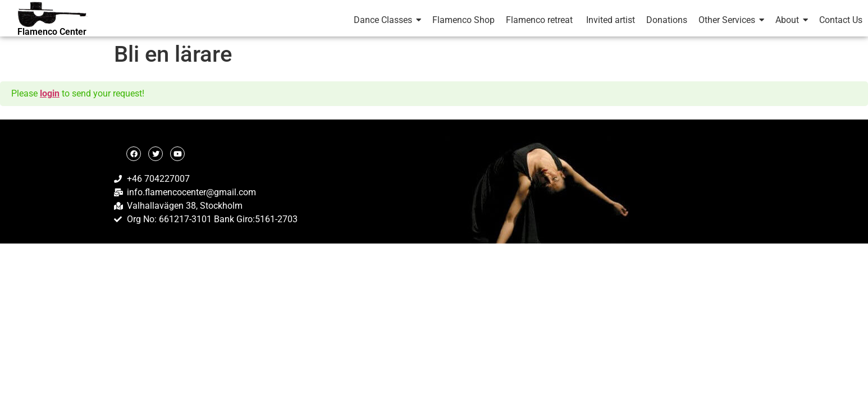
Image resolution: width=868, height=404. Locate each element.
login (50, 93)
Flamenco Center (52, 32)
